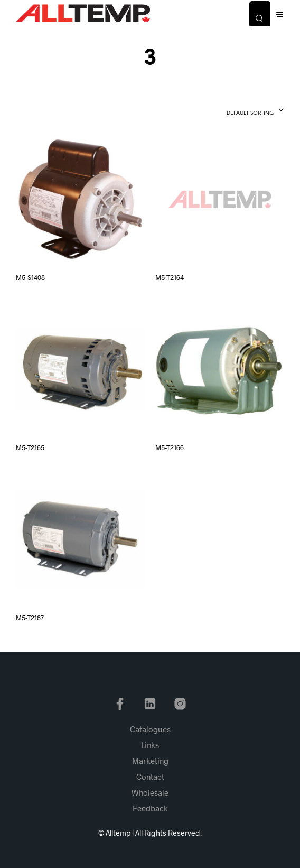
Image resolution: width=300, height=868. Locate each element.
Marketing (150, 761)
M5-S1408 (30, 277)
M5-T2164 (170, 277)
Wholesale (150, 792)
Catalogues (150, 729)
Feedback (150, 808)
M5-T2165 (30, 447)
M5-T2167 (30, 618)
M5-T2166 (170, 447)
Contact (150, 777)
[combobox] (236, 111)
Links (150, 745)
